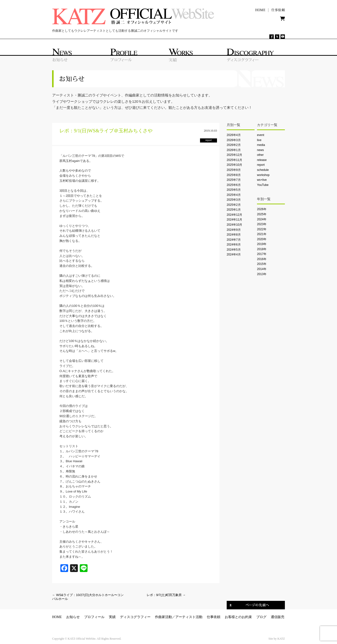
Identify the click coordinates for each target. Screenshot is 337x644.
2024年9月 (234, 230)
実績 (112, 617)
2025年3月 (234, 200)
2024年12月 (234, 215)
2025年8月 (234, 175)
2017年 (262, 254)
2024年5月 (234, 250)
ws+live (262, 180)
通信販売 (278, 617)
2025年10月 (234, 165)
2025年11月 (234, 160)
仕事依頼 (214, 617)
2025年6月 (234, 185)
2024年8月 (234, 235)
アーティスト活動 (189, 617)
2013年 (262, 274)
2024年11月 (234, 220)
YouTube (263, 185)
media (261, 145)
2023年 (262, 224)
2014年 (262, 269)
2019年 (262, 244)
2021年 (262, 234)
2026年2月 (234, 145)
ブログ (261, 617)
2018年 (262, 249)
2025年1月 (234, 210)
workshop (263, 175)
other (260, 155)
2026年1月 (234, 150)
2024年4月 (234, 254)
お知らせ (73, 617)
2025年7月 (234, 180)
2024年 (262, 219)
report (261, 165)
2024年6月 (234, 245)
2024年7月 (234, 240)
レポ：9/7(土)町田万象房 (166, 595)
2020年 (262, 239)
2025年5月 (234, 190)
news (260, 150)
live (259, 140)
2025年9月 (234, 170)
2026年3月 (234, 140)
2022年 (262, 229)
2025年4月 (234, 195)
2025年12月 (234, 155)
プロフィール (94, 617)
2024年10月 (234, 225)
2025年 (262, 214)
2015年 (262, 264)
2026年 (262, 209)
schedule (263, 170)
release (262, 160)
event (261, 135)
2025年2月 (234, 205)
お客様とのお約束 (238, 617)
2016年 (262, 259)
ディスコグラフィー (135, 617)
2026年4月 (234, 135)
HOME (57, 617)
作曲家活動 (163, 617)
